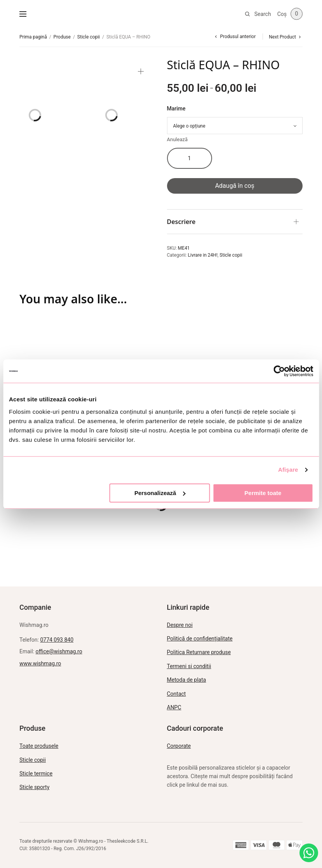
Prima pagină (33, 37)
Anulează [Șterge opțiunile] (177, 139)
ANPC (174, 707)
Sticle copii (89, 37)
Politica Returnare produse (199, 652)
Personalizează (160, 493)
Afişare (288, 470)
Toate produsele (39, 746)
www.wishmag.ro (40, 663)
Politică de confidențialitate (200, 639)
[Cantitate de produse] (190, 158)
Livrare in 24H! (203, 255)
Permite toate (263, 493)
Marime (176, 108)
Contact (177, 694)
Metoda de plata (187, 680)
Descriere (181, 222)
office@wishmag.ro (59, 651)
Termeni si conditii (189, 666)
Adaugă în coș (235, 186)
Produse (62, 37)
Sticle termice (36, 773)
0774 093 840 (57, 640)
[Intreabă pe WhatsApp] (309, 853)
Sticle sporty (34, 787)
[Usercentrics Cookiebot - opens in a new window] (279, 371)
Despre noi (180, 625)
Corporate (179, 746)
